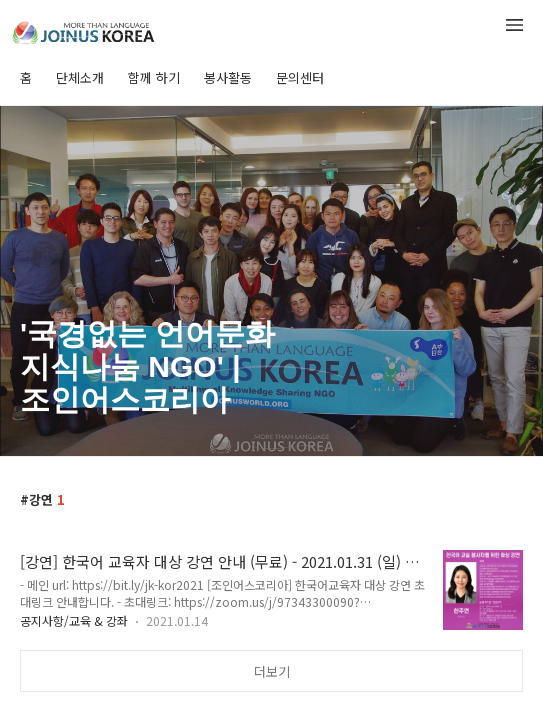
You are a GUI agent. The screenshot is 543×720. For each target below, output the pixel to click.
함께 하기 (154, 77)
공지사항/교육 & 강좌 (74, 620)
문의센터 (300, 77)
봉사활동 (228, 77)
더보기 (272, 671)
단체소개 (80, 77)
